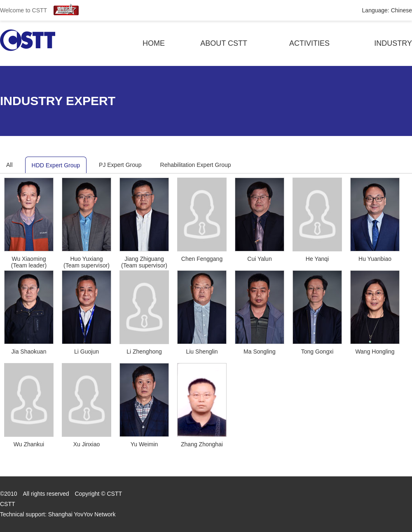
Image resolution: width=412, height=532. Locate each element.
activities (309, 43)
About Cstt (224, 43)
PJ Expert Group (120, 165)
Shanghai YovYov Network (82, 514)
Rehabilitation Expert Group (196, 165)
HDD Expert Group (56, 165)
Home (154, 43)
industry (393, 43)
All (9, 165)
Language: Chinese (387, 10)
